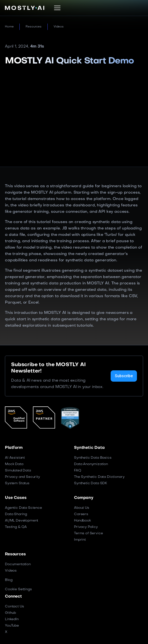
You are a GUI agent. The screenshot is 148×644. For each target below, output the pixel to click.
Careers (81, 514)
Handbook (82, 521)
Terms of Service (88, 533)
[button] (57, 8)
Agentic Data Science (23, 508)
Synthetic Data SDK (91, 483)
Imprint (80, 540)
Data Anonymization (91, 464)
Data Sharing (16, 514)
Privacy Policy (86, 527)
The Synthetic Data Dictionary (99, 477)
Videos (59, 27)
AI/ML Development (22, 521)
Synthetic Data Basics (93, 458)
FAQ (78, 471)
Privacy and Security (22, 477)
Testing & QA (16, 527)
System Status (17, 483)
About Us (82, 508)
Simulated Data (18, 471)
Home (9, 27)
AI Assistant (15, 458)
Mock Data (14, 464)
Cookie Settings (18, 589)
